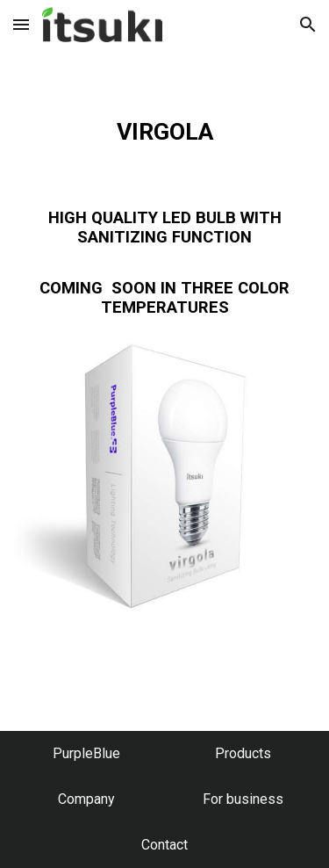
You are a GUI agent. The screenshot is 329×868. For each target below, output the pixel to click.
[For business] (243, 799)
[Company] (86, 799)
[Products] (243, 753)
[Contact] (164, 845)
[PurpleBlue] (86, 753)
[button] (21, 24)
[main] (165, 191)
